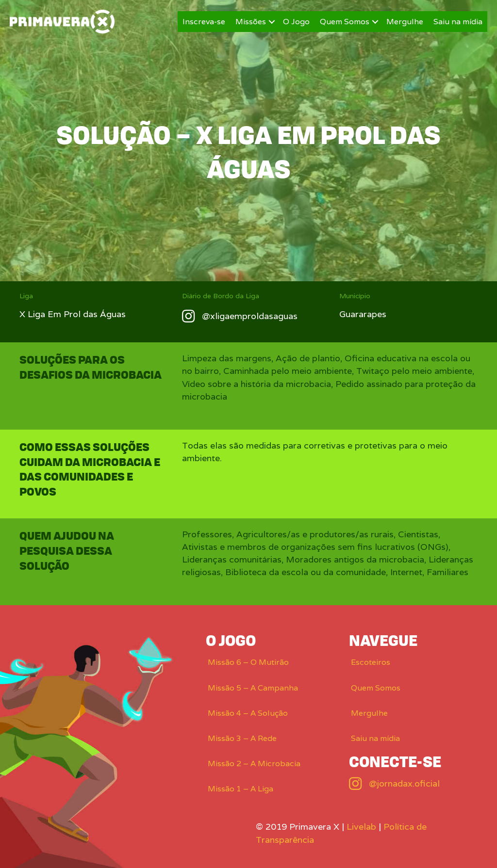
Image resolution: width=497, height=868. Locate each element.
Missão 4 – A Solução (248, 713)
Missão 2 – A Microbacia (254, 764)
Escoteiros (371, 662)
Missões (251, 22)
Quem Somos (345, 22)
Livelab (361, 827)
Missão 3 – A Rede (242, 738)
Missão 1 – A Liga (240, 789)
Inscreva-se (204, 22)
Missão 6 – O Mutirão (248, 662)
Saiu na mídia (458, 22)
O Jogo (296, 22)
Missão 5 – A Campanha (253, 688)
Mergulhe (405, 22)
